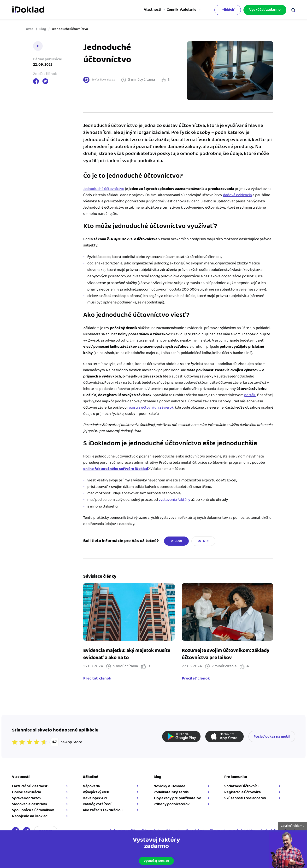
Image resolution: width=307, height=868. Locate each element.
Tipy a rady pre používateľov (177, 798)
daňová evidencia (237, 195)
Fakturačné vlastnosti (30, 786)
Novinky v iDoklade (169, 786)
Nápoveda (91, 786)
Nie (206, 541)
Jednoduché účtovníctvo (104, 189)
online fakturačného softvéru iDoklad (116, 469)
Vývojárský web (96, 792)
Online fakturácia (27, 792)
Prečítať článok (97, 679)
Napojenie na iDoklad (30, 816)
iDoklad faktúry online (28, 9)
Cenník (168, 10)
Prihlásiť (228, 9)
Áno (179, 541)
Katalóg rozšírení (97, 804)
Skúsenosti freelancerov (245, 798)
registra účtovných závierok (151, 408)
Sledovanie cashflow (30, 804)
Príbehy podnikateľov (171, 804)
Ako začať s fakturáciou (103, 810)
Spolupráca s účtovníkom (33, 810)
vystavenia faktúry (174, 500)
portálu (250, 395)
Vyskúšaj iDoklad (156, 861)
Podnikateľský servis (171, 792)
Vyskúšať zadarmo (265, 9)
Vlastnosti (144, 10)
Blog (43, 29)
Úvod (30, 29)
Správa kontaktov (27, 798)
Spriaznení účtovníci (241, 786)
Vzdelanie (187, 10)
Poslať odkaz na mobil (272, 737)
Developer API (95, 798)
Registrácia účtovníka (242, 792)
